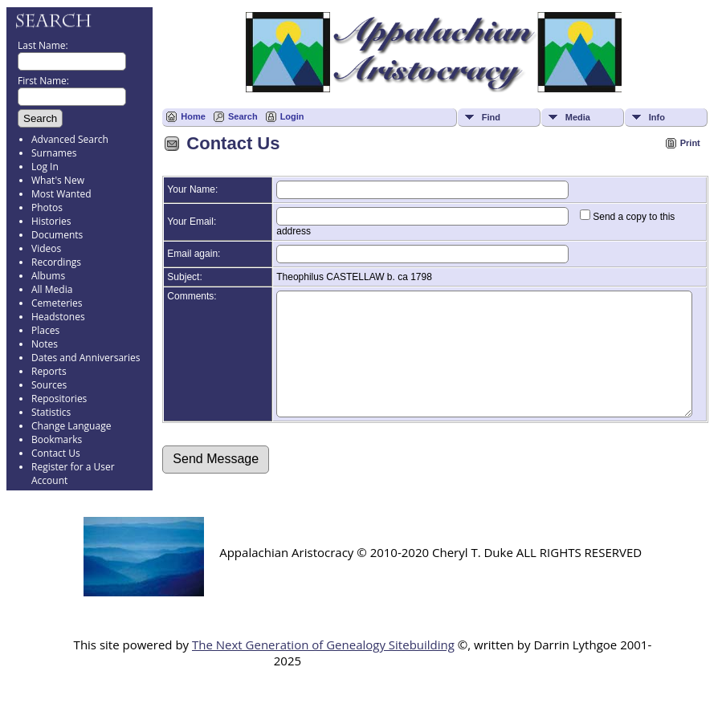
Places (45, 330)
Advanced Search (70, 139)
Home (193, 116)
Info (657, 117)
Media (578, 117)
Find (491, 117)
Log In (45, 167)
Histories (51, 221)
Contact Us (56, 453)
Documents (57, 235)
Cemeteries (57, 303)
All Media (52, 289)
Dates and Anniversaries (86, 358)
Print (690, 143)
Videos (46, 248)
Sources (49, 385)
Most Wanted (61, 194)
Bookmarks (57, 439)
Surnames (54, 153)
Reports (49, 371)
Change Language (71, 426)
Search (243, 116)
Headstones (58, 317)
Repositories (59, 399)
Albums (48, 276)
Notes (45, 344)
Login (292, 116)
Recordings (56, 262)
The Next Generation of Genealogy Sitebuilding (323, 664)
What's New (58, 180)
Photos (47, 207)
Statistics (51, 412)
